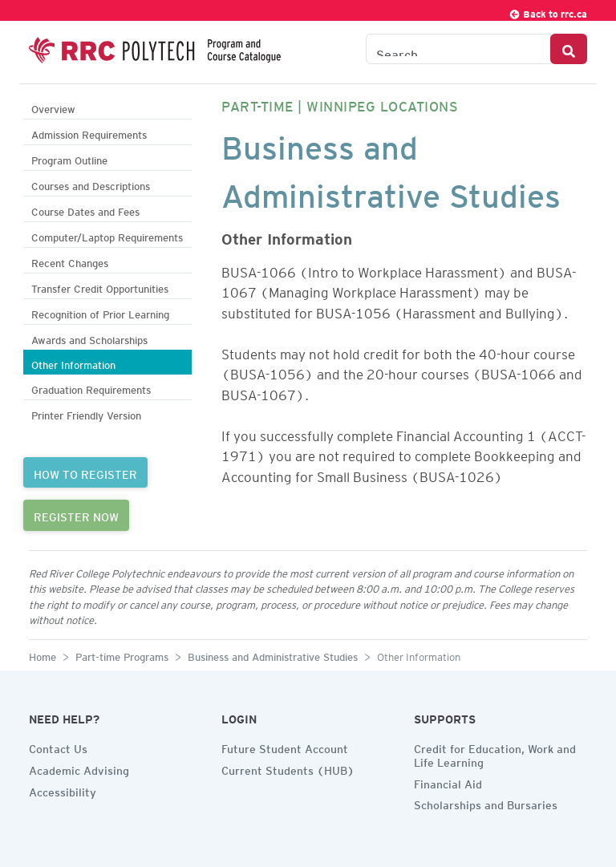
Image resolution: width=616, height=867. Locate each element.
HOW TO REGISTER (85, 472)
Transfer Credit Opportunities (100, 287)
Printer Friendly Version (86, 413)
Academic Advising (79, 768)
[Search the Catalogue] (458, 49)
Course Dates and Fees (85, 210)
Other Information (73, 363)
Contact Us (58, 747)
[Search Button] (569, 49)
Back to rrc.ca (548, 12)
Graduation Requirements (91, 388)
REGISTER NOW (76, 515)
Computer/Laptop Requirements (107, 235)
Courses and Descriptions (91, 184)
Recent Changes (70, 261)
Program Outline (69, 158)
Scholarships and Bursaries (486, 803)
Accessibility (63, 790)
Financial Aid (448, 782)
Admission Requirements (89, 133)
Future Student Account (285, 747)
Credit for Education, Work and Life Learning (495, 754)
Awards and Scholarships (89, 338)
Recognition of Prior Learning (100, 312)
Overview (53, 107)
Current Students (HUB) (288, 768)
